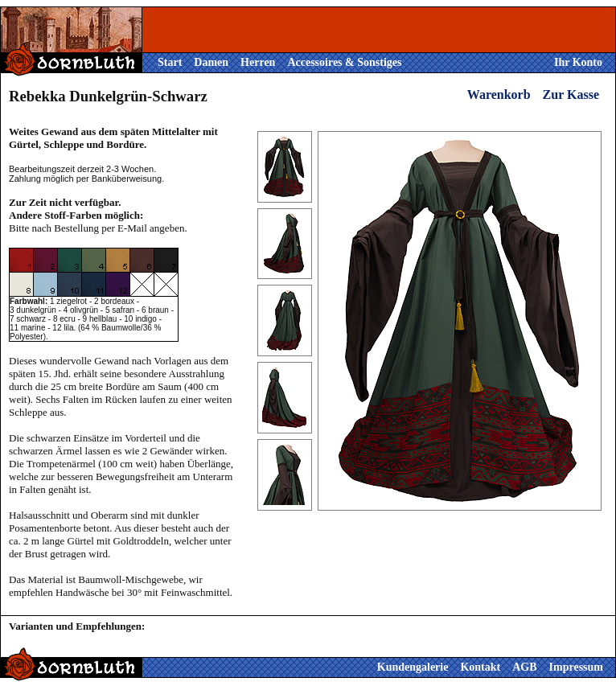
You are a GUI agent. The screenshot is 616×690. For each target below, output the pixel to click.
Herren (258, 62)
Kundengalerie (413, 667)
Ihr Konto (578, 62)
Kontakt (480, 667)
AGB (524, 667)
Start (170, 62)
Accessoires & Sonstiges (344, 62)
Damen (211, 62)
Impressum (576, 667)
